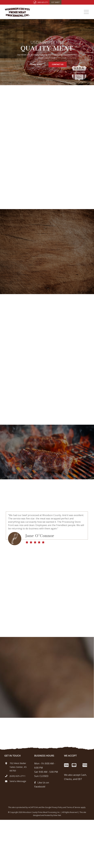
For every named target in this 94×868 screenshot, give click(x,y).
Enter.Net (57, 815)
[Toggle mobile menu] (87, 12)
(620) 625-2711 (43, 2)
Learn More (36, 64)
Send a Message (18, 781)
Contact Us (58, 64)
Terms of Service (74, 807)
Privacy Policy (57, 807)
